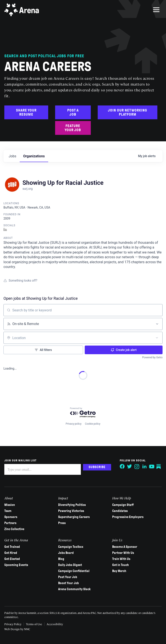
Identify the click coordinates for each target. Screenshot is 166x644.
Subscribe (97, 467)
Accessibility (55, 624)
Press (62, 523)
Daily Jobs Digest (70, 565)
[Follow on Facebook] (122, 467)
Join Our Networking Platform (128, 112)
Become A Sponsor (125, 547)
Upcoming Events (16, 565)
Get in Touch (121, 565)
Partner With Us (123, 553)
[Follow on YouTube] (152, 467)
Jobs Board (66, 553)
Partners (10, 523)
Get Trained (12, 547)
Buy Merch (119, 571)
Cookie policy (93, 424)
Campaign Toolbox (71, 547)
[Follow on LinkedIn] (144, 467)
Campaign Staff (123, 505)
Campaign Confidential (74, 571)
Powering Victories (71, 511)
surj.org (28, 189)
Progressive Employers (128, 517)
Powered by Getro (152, 357)
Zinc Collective (14, 529)
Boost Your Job (69, 583)
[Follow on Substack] (159, 467)
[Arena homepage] (22, 10)
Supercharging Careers (74, 517)
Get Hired (11, 553)
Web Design (12, 629)
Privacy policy (74, 424)
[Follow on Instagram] (137, 467)
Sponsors (11, 517)
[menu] (156, 10)
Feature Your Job (73, 128)
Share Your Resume (26, 112)
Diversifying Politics (72, 505)
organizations (34, 156)
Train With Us (121, 559)
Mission (10, 505)
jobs (12, 156)
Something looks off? (20, 281)
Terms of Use (34, 624)
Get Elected (12, 559)
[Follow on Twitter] (130, 467)
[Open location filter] (157, 338)
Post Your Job (68, 577)
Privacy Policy (13, 624)
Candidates (120, 511)
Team (8, 511)
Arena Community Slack (74, 589)
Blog (61, 559)
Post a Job (73, 112)
